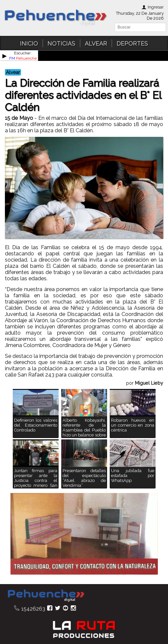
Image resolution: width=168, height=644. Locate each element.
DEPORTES (132, 43)
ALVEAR (96, 43)
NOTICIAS (61, 43)
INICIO (29, 43)
